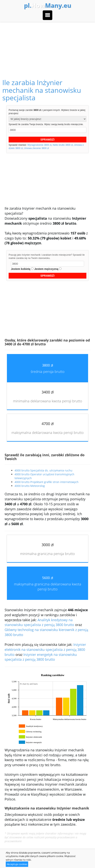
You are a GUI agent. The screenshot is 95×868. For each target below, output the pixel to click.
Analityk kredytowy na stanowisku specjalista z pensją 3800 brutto (39, 622)
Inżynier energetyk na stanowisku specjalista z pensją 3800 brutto (41, 657)
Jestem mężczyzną (46, 269)
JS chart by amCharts (29, 684)
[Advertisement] (47, 46)
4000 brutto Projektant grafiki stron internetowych (47, 482)
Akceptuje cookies (17, 864)
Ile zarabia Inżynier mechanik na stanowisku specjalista (42, 90)
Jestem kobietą (21, 269)
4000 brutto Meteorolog (30, 486)
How (48, 5)
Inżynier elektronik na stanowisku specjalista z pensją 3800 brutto (45, 649)
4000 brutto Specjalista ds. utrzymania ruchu (43, 470)
